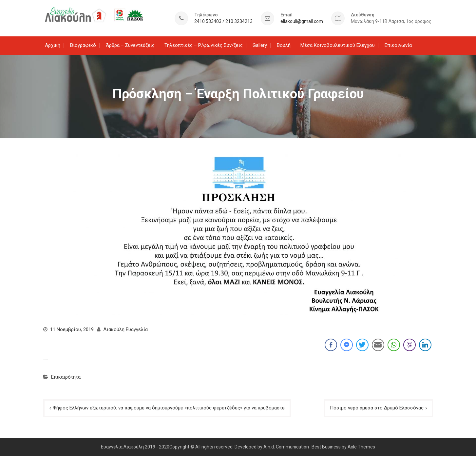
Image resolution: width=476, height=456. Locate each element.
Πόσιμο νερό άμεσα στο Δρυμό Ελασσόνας (377, 408)
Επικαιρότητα (66, 377)
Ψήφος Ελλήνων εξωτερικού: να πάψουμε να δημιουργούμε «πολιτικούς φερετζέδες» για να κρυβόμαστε (169, 408)
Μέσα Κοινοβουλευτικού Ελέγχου (338, 45)
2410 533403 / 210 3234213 (223, 21)
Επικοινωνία (398, 45)
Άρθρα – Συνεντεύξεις (130, 45)
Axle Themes (361, 447)
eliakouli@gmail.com (302, 21)
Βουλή (284, 45)
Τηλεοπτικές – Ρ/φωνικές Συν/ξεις (204, 45)
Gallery (260, 45)
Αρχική (53, 45)
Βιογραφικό (83, 45)
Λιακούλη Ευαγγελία (125, 329)
